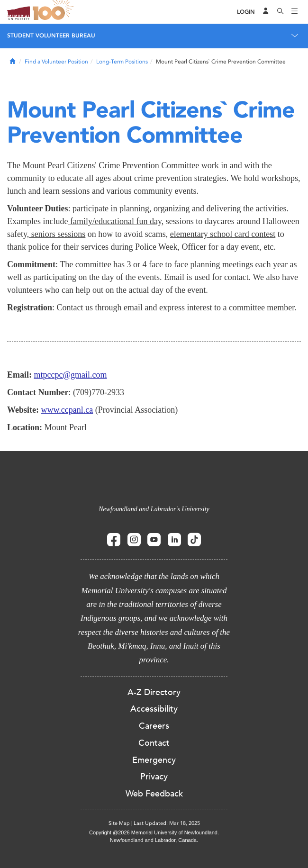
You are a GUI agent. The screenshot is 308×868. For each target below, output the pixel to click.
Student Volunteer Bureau (51, 36)
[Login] (246, 12)
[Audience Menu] (266, 12)
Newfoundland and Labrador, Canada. (154, 840)
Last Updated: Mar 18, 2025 (167, 823)
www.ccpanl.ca (67, 410)
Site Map (119, 823)
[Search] (281, 12)
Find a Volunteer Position (56, 62)
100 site (54, 12)
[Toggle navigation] (295, 12)
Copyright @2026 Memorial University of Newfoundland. (154, 832)
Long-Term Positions (122, 62)
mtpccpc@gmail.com (71, 375)
